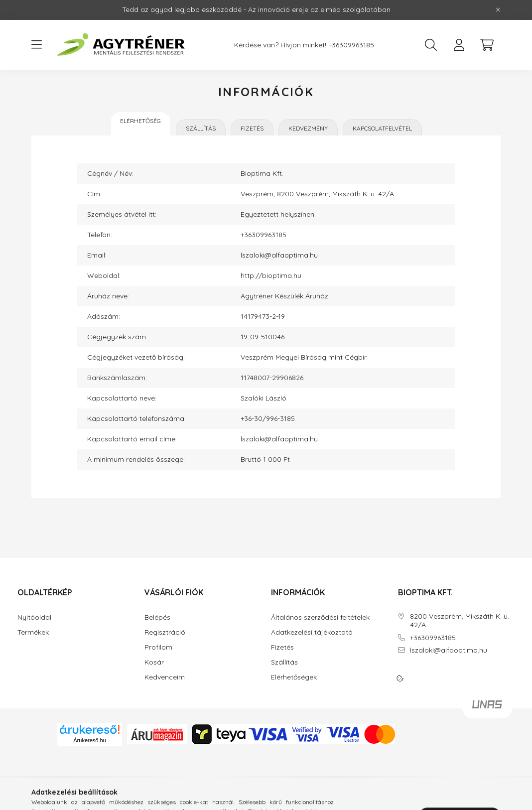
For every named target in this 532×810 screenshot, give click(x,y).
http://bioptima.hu (271, 275)
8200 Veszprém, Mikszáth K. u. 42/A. (460, 621)
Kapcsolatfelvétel (382, 128)
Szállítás (201, 128)
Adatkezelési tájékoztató (312, 632)
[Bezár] (498, 10)
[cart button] (487, 45)
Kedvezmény (308, 128)
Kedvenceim (165, 677)
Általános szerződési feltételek (320, 617)
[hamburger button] (36, 45)
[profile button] (459, 45)
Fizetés (252, 128)
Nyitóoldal (34, 617)
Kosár (154, 662)
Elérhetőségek (294, 677)
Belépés (157, 617)
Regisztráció (165, 632)
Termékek (33, 632)
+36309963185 (351, 45)
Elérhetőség (140, 121)
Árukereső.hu (89, 740)
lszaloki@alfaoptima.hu (279, 255)
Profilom (158, 647)
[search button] (431, 45)
